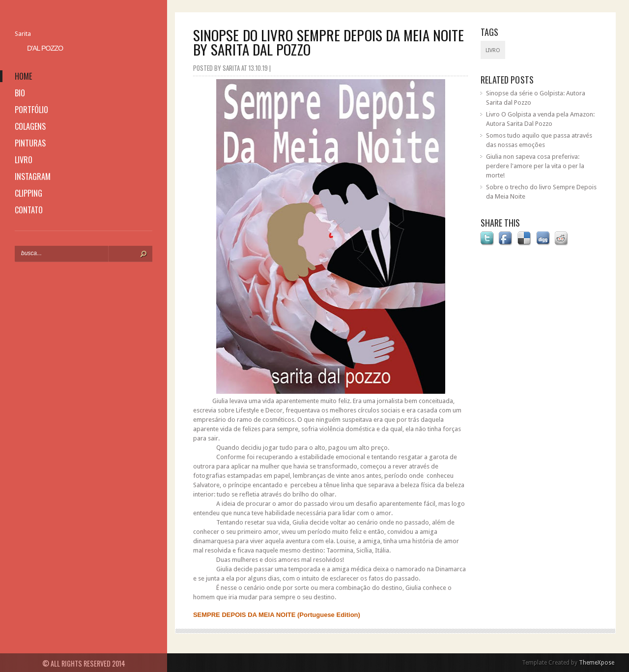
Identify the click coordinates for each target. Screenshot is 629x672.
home (23, 76)
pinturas (30, 143)
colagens (30, 126)
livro (24, 160)
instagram (33, 176)
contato (29, 210)
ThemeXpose (597, 663)
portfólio (31, 110)
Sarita (23, 34)
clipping (29, 193)
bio (20, 93)
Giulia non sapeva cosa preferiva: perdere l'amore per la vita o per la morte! (535, 166)
